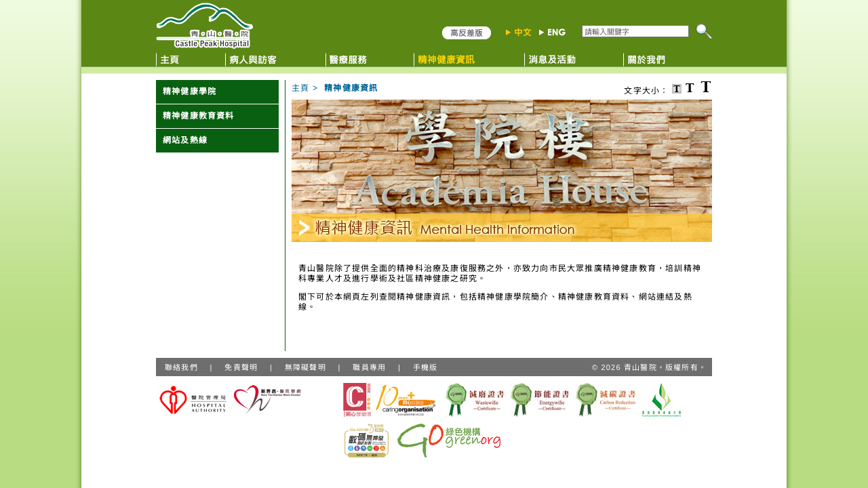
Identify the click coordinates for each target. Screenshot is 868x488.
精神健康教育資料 (199, 116)
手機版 (426, 367)
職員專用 (369, 367)
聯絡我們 (181, 367)
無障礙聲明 (305, 367)
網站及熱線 (185, 140)
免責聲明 (241, 367)
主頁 (300, 88)
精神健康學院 (190, 91)
